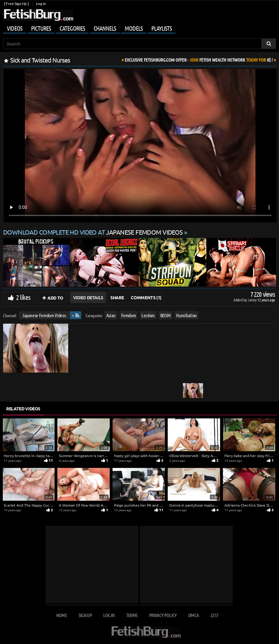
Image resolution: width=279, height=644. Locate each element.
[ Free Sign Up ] (16, 4)
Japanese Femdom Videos (44, 315)
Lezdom (148, 315)
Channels (105, 28)
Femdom (129, 315)
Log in (41, 4)
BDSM (166, 315)
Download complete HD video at (94, 232)
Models (134, 28)
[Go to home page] (38, 15)
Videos (15, 28)
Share (117, 297)
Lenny (253, 300)
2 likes (23, 297)
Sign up (85, 615)
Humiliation (186, 315)
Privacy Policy (163, 615)
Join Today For (199, 60)
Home (62, 615)
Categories (72, 28)
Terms (132, 615)
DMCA (193, 615)
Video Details (88, 297)
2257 (214, 615)
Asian (111, 315)
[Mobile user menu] (139, 27)
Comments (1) (146, 297)
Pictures (41, 28)
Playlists (162, 28)
